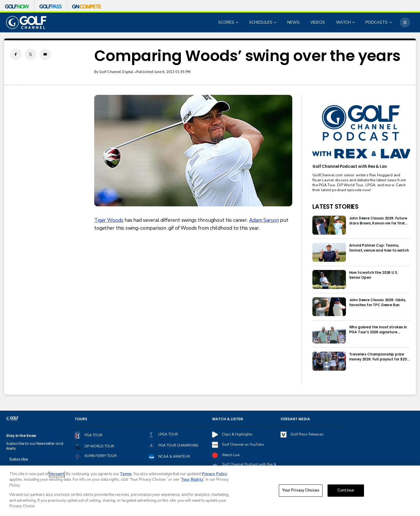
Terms (126, 474)
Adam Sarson (264, 220)
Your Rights (192, 480)
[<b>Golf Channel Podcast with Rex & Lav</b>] (361, 132)
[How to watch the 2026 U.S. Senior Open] (329, 279)
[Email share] (45, 54)
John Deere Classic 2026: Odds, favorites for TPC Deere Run (378, 302)
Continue (346, 491)
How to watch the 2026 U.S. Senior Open (374, 275)
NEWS (293, 22)
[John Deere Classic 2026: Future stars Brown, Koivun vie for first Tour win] (329, 225)
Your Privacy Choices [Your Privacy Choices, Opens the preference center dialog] (301, 491)
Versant (57, 474)
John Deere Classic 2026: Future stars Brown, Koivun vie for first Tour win (378, 221)
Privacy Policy (215, 474)
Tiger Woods (109, 220)
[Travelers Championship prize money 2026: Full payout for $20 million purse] (329, 361)
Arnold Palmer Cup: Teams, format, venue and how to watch (379, 248)
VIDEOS (318, 22)
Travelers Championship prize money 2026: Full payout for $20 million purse (378, 357)
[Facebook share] (16, 54)
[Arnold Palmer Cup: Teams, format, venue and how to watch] (329, 252)
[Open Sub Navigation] (238, 23)
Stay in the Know (21, 436)
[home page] (27, 22)
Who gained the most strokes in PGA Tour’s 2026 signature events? (378, 330)
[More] (405, 22)
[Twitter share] (31, 54)
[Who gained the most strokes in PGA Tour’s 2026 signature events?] (329, 334)
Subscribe (19, 459)
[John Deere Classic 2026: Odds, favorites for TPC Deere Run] (329, 307)
